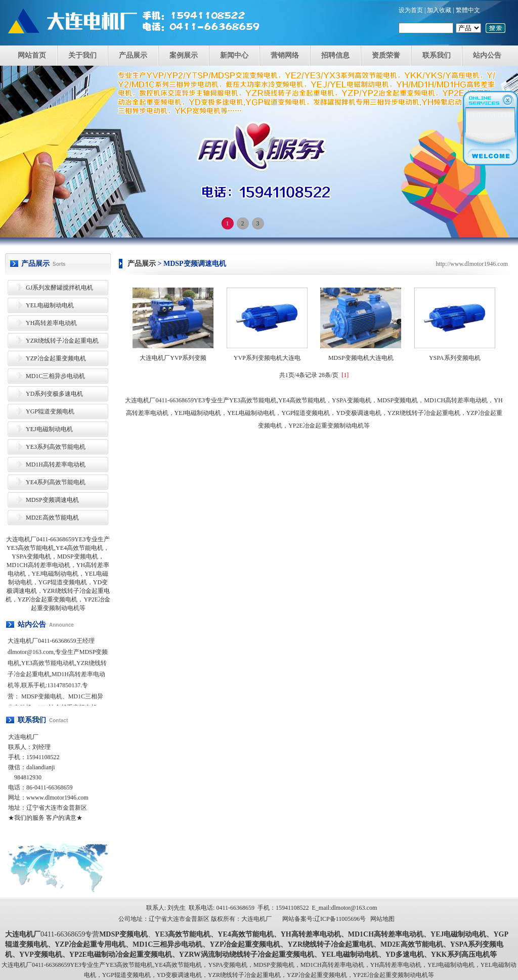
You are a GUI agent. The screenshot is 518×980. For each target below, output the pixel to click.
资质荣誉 (386, 55)
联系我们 (437, 55)
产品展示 (133, 55)
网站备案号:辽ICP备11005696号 (324, 919)
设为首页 (411, 10)
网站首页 (32, 55)
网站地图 (382, 919)
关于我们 (82, 55)
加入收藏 (439, 10)
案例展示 (184, 55)
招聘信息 (335, 55)
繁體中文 (468, 10)
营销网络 (285, 55)
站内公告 (487, 55)
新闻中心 (234, 55)
